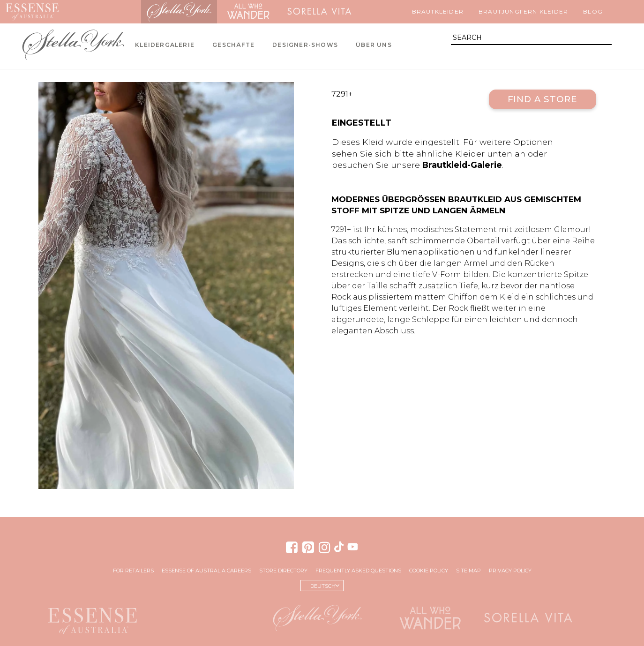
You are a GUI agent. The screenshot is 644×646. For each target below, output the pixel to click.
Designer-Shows (305, 45)
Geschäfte (233, 45)
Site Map (468, 571)
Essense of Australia (32, 12)
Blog (593, 11)
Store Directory (283, 571)
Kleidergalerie (165, 45)
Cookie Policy (429, 571)
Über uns (374, 45)
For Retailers (133, 571)
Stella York (179, 12)
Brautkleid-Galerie (462, 165)
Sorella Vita (319, 12)
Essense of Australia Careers (206, 571)
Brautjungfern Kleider (523, 11)
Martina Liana (103, 12)
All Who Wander (248, 12)
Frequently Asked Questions (358, 571)
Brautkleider (438, 11)
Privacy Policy (510, 571)
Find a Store (543, 99)
